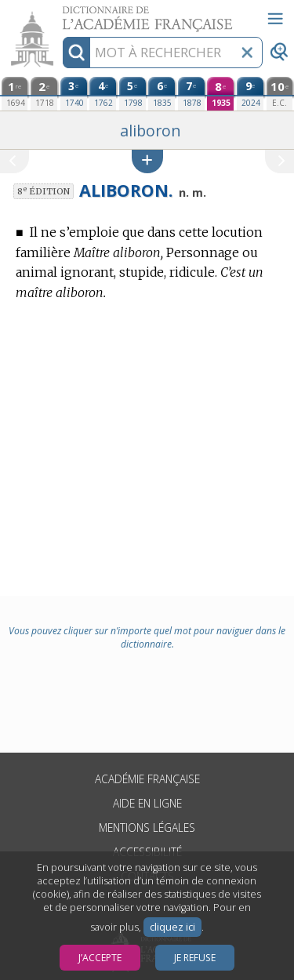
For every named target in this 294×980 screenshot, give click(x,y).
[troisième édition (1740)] (74, 94)
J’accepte (100, 958)
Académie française (147, 779)
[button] (147, 161)
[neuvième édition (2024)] (250, 94)
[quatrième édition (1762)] (103, 94)
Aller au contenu (61, 14)
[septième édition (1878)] (191, 94)
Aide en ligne (147, 803)
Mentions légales (147, 828)
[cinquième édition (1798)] (132, 94)
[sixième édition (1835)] (162, 94)
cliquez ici (172, 927)
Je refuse (195, 958)
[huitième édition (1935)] (220, 94)
